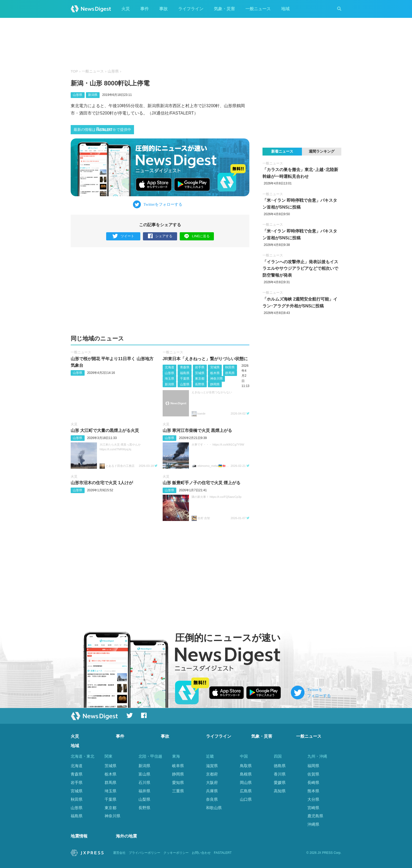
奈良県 (212, 799)
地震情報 (79, 836)
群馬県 (230, 373)
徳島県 (280, 766)
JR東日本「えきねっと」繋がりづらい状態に (205, 359)
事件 (145, 9)
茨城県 (200, 373)
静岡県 (215, 384)
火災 (126, 9)
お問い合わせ (201, 853)
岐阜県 (178, 766)
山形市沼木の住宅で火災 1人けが (102, 483)
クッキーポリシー (176, 853)
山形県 (113, 71)
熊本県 (313, 791)
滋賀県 (212, 766)
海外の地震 (126, 836)
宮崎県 (313, 808)
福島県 (185, 373)
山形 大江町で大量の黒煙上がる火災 (105, 430)
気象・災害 (224, 9)
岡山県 (246, 782)
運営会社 (119, 853)
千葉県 (185, 379)
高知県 (280, 791)
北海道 (169, 367)
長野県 (200, 384)
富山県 (144, 774)
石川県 (144, 782)
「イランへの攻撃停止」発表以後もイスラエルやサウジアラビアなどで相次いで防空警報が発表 (300, 268)
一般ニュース (258, 9)
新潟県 (93, 95)
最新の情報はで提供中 (102, 129)
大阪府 (212, 782)
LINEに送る (197, 236)
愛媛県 (280, 782)
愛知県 (178, 782)
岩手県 (200, 367)
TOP (74, 71)
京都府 (212, 774)
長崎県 (313, 782)
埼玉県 (169, 379)
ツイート (123, 236)
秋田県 (230, 367)
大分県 (313, 799)
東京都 (200, 379)
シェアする (160, 236)
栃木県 (215, 373)
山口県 (246, 799)
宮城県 (215, 367)
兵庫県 (212, 791)
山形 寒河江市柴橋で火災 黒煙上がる (197, 430)
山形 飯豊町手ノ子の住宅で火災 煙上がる (202, 483)
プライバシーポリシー (145, 853)
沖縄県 (313, 824)
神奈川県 (217, 379)
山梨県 (185, 384)
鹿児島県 (315, 816)
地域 (285, 9)
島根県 (246, 774)
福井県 (144, 791)
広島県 (246, 791)
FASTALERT (223, 853)
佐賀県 (313, 774)
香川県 (280, 774)
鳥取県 (246, 766)
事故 (163, 9)
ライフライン (191, 9)
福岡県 (313, 766)
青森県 (185, 367)
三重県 (178, 791)
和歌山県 (214, 808)
